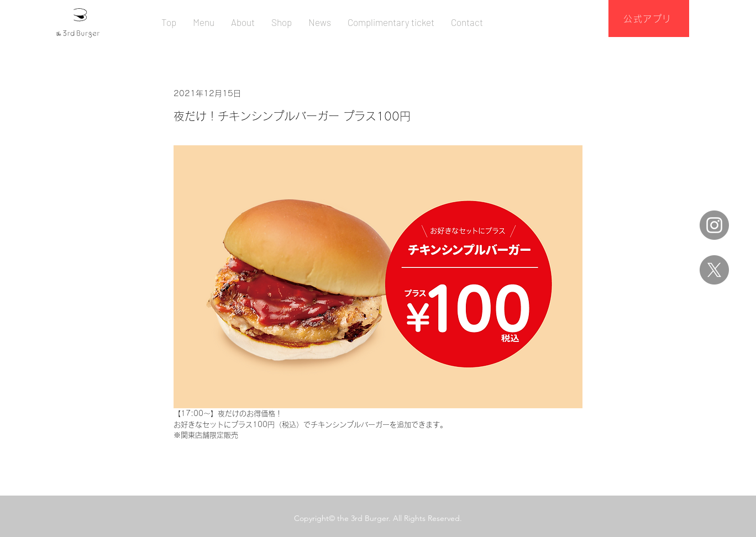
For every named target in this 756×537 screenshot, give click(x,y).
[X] (714, 270)
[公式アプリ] (649, 19)
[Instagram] (714, 225)
